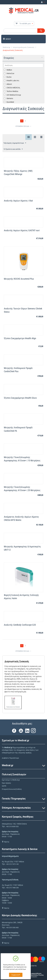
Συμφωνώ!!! (16, 975)
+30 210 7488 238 (12, 888)
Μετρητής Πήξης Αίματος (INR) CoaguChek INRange (18, 173)
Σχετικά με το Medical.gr (11, 780)
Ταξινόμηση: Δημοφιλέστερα (15, 143)
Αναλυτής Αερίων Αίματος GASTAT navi (22, 230)
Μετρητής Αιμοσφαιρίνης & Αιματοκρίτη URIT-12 (22, 548)
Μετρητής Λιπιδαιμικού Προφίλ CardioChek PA (18, 429)
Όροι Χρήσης (6, 783)
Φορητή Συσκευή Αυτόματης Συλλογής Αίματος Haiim (21, 597)
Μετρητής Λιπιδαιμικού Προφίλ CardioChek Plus (18, 370)
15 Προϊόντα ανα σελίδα (13, 149)
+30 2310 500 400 (12, 928)
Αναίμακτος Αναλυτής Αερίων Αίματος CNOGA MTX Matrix (21, 518)
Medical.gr (6, 47)
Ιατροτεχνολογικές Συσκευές (24, 47)
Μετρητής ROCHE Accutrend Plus (19, 279)
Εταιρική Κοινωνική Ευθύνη (12, 789)
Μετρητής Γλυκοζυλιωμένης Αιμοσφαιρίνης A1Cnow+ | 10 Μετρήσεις (22, 459)
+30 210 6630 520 (12, 827)
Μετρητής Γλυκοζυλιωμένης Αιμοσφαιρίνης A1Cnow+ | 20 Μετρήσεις (22, 489)
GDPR (4, 786)
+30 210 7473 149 (12, 864)
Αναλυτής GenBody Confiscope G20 (20, 625)
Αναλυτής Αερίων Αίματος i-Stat (18, 201)
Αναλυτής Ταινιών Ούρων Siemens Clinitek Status (23, 310)
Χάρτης (6, 842)
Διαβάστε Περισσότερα (10, 758)
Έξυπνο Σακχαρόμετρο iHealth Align (20, 338)
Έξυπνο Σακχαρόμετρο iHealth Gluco (20, 398)
